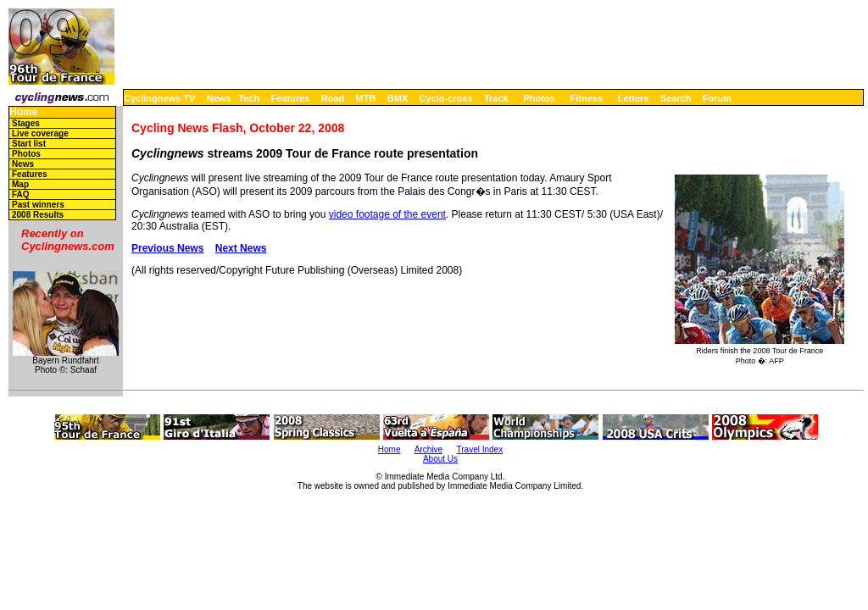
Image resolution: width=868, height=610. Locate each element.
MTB (366, 98)
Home (23, 112)
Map (20, 184)
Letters (634, 98)
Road (333, 98)
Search (676, 98)
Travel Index (480, 449)
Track (496, 98)
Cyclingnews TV (159, 98)
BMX (398, 98)
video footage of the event (387, 214)
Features (291, 98)
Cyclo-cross (446, 98)
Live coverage (40, 133)
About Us (440, 459)
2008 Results (38, 215)
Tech (249, 98)
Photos (539, 98)
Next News (241, 248)
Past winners (38, 205)
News (219, 98)
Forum (717, 98)
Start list (29, 144)
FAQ (21, 194)
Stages (26, 123)
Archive (428, 449)
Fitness (586, 98)
